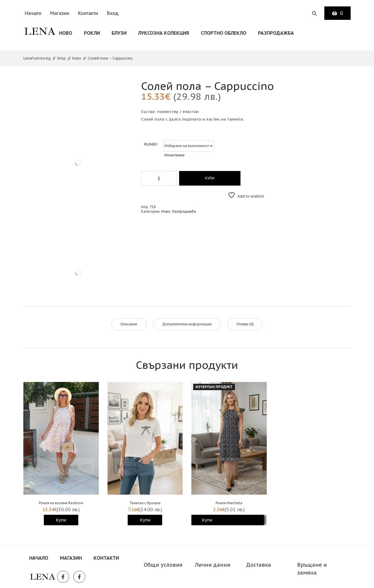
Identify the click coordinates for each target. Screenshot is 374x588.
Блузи (119, 33)
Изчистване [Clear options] (175, 155)
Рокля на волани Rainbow (61, 502)
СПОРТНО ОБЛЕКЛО (224, 33)
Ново (66, 33)
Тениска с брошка (145, 502)
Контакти (88, 13)
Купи (208, 178)
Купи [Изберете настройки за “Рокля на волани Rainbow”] (61, 519)
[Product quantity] (159, 178)
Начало (33, 13)
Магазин (60, 13)
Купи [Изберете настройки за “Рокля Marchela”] (207, 519)
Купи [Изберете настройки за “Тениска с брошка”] (145, 519)
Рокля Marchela (229, 502)
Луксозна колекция (164, 33)
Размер (151, 144)
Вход (113, 13)
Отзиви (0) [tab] (245, 323)
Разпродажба (276, 33)
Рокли (92, 33)
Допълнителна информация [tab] (187, 323)
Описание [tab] (129, 323)
